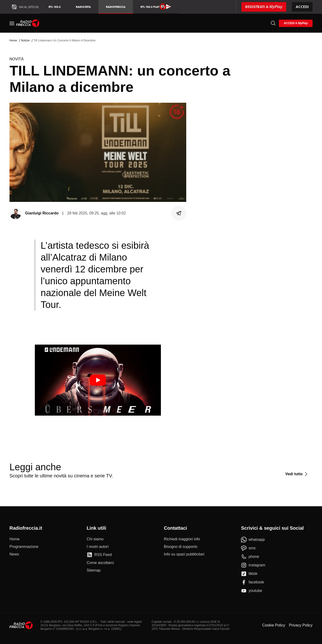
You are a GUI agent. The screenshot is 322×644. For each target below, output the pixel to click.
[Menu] (12, 23)
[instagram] (253, 565)
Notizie (25, 40)
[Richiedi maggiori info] (182, 539)
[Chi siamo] (95, 539)
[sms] (248, 548)
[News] (14, 554)
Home (13, 40)
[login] (296, 23)
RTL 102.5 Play (156, 7)
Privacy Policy (301, 625)
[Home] (28, 23)
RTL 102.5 (55, 7)
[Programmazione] (24, 547)
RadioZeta (83, 7)
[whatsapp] (253, 540)
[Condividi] (179, 213)
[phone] (250, 557)
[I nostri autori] (98, 547)
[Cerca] (273, 23)
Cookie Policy (274, 625)
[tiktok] (249, 574)
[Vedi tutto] (297, 474)
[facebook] (252, 582)
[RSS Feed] (99, 555)
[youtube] (252, 591)
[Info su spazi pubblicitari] (184, 554)
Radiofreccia (116, 7)
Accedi (302, 7)
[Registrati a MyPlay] (264, 7)
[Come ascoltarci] (100, 563)
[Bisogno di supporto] (181, 547)
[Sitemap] (94, 570)
